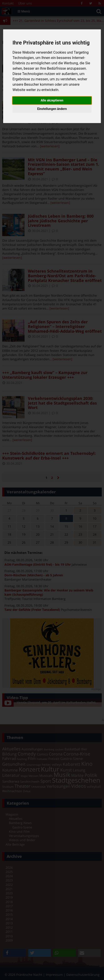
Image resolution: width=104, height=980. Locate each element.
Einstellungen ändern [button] (52, 109)
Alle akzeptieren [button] (52, 100)
